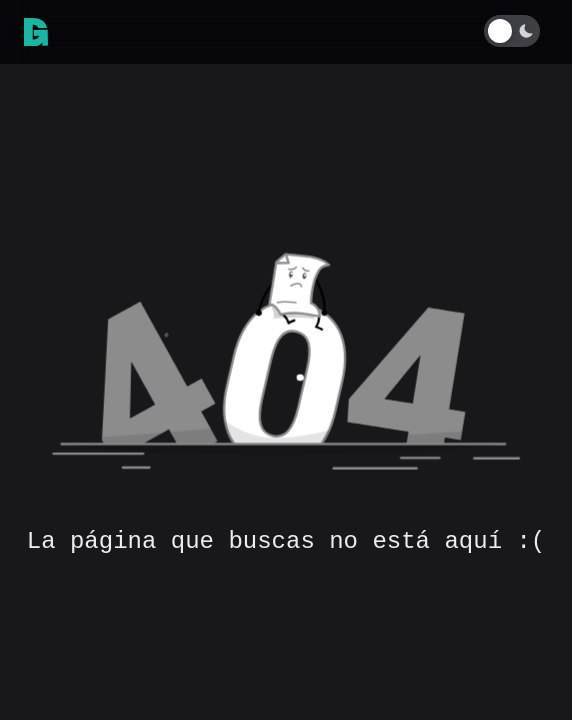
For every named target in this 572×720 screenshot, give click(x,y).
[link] (36, 32)
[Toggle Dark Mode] (516, 31)
